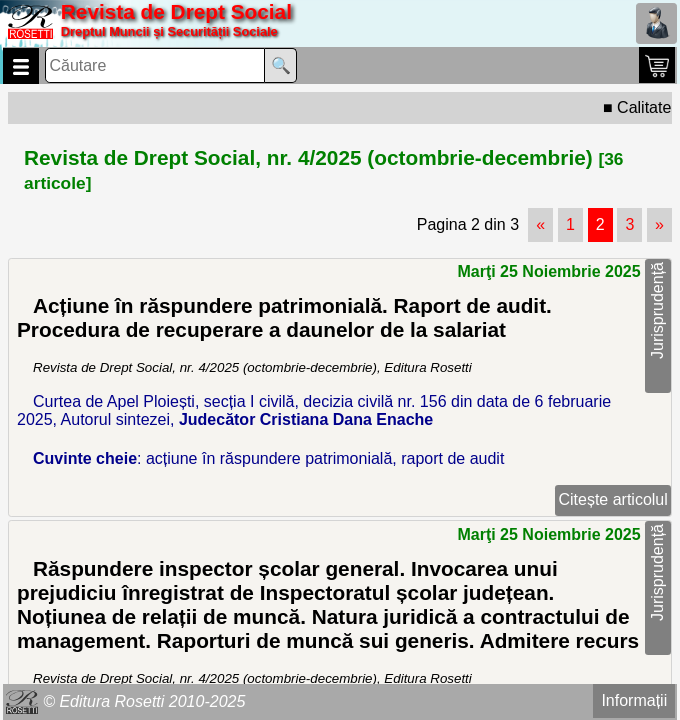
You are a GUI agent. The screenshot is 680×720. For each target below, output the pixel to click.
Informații (634, 700)
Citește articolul (612, 499)
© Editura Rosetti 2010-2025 (144, 701)
